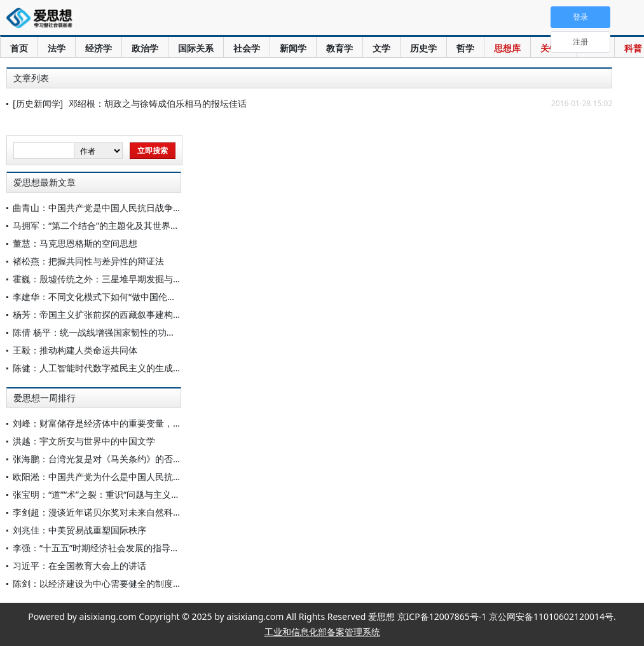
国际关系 (196, 48)
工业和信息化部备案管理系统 (322, 632)
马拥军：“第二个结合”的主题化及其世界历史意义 (109, 225)
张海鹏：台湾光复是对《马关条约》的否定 (97, 459)
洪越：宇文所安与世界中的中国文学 (84, 441)
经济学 (99, 48)
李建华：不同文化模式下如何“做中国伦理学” (100, 297)
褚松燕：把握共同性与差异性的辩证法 (88, 261)
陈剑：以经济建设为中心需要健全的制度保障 (102, 583)
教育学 (339, 48)
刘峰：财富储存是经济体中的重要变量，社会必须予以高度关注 (137, 423)
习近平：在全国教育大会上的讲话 (79, 566)
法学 (57, 48)
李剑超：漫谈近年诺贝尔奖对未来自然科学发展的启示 (120, 512)
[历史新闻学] (38, 103)
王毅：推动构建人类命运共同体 (75, 350)
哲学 (465, 48)
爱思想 (43, 19)
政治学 (145, 48)
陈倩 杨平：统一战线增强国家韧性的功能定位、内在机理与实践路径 (147, 332)
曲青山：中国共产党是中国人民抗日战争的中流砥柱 (115, 208)
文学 (381, 48)
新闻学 (293, 48)
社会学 (247, 48)
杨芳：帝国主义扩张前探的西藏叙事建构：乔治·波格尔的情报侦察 (143, 314)
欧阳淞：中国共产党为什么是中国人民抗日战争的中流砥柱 (128, 477)
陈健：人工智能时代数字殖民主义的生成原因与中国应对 (124, 368)
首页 (19, 48)
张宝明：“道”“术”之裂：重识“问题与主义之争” (102, 494)
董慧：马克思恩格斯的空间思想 (75, 243)
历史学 (423, 48)
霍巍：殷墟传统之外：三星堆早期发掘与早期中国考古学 (124, 279)
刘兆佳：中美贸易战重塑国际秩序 (79, 530)
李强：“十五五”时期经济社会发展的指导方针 (100, 548)
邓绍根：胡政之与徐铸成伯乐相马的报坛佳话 (158, 103)
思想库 (507, 48)
